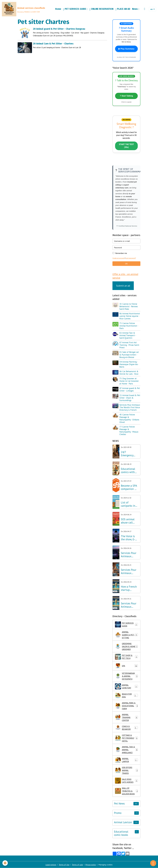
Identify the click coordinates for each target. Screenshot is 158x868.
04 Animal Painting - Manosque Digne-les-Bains (129, 364)
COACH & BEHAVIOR (126, 728)
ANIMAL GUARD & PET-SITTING (127, 635)
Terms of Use (64, 865)
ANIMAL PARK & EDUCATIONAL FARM (126, 706)
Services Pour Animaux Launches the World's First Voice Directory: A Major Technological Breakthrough (129, 605)
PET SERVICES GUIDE (75, 9)
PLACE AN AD (123, 9)
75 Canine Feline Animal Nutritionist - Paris (129, 326)
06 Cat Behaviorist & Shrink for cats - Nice (129, 373)
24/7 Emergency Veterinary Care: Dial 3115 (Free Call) (130, 454)
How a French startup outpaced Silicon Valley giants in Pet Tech (129, 588)
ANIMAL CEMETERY (126, 686)
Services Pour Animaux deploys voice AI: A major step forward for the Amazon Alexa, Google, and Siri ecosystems (130, 572)
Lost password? (131, 258)
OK (126, 264)
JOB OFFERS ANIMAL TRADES (126, 770)
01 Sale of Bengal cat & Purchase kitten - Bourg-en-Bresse (129, 355)
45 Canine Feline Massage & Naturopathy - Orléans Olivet (129, 418)
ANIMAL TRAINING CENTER (126, 717)
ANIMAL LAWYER (126, 760)
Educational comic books (121, 833)
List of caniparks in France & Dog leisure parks (129, 504)
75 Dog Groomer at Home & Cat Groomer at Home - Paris (129, 381)
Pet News (119, 804)
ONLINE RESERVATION (101, 9)
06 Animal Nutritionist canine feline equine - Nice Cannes (130, 316)
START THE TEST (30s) (126, 146)
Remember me (121, 253)
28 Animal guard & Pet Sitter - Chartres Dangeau (59, 29)
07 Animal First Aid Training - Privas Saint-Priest (129, 345)
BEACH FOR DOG (126, 695)
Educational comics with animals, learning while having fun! (129, 471)
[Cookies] (5, 863)
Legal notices (51, 865)
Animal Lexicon (123, 822)
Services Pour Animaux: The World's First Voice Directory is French (130, 407)
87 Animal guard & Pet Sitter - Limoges (130, 389)
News (135, 9)
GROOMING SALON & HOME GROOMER (127, 646)
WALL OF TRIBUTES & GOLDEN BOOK (126, 791)
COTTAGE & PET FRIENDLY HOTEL (127, 738)
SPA (126, 666)
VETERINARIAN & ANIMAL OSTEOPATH (127, 676)
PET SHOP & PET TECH (126, 657)
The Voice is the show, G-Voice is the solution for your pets (128, 538)
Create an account (118, 258)
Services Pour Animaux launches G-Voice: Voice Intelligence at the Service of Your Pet (129, 555)
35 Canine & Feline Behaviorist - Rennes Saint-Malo (129, 306)
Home (58, 9)
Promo (118, 813)
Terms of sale (77, 865)
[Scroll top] (153, 863)
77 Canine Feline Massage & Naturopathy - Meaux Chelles (129, 430)
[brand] (23, 9)
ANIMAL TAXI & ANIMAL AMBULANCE (127, 750)
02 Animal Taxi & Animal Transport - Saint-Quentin (128, 335)
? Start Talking (126, 96)
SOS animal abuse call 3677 (128, 521)
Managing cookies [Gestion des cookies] (105, 865)
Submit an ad (123, 286)
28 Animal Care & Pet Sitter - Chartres (53, 44)
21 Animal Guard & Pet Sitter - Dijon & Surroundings (130, 398)
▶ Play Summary (126, 49)
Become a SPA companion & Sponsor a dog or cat (129, 487)
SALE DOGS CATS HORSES (126, 781)
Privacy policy (91, 865)
